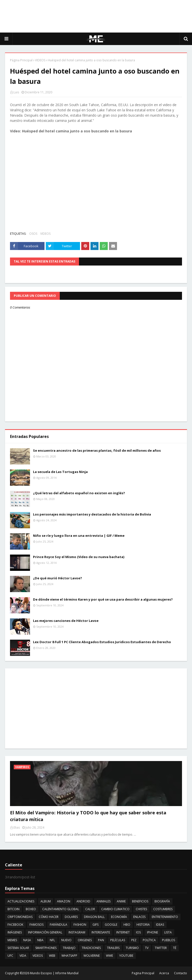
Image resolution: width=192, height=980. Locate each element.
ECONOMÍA (119, 917)
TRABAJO (69, 948)
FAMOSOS (36, 925)
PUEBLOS (168, 940)
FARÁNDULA (58, 925)
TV (147, 948)
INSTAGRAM (77, 932)
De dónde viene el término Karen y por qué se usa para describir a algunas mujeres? (103, 599)
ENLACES (139, 917)
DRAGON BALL (94, 917)
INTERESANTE (101, 932)
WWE (109, 956)
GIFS (95, 925)
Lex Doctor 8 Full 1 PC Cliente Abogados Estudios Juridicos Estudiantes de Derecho (102, 642)
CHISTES (141, 909)
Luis (16, 92)
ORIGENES (85, 940)
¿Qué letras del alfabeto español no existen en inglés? (79, 493)
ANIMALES (103, 901)
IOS (138, 932)
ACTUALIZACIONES (21, 901)
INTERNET (123, 932)
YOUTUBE (126, 956)
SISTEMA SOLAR (18, 948)
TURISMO (132, 948)
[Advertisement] (96, 16)
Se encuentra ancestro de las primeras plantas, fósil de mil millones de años (97, 450)
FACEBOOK (15, 925)
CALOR (90, 909)
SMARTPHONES (46, 948)
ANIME (121, 901)
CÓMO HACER (49, 917)
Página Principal (21, 60)
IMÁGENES (15, 932)
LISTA (168, 932)
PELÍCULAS (118, 940)
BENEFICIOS (140, 901)
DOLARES (71, 917)
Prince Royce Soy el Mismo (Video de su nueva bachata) (79, 557)
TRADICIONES (91, 948)
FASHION (80, 925)
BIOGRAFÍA (162, 901)
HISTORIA (143, 925)
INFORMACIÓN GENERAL (45, 932)
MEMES (12, 940)
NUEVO (66, 940)
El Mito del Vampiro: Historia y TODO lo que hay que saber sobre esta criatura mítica (88, 816)
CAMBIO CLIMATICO (115, 909)
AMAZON (64, 901)
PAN (101, 940)
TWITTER (161, 948)
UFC (10, 956)
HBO (127, 925)
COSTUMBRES (163, 909)
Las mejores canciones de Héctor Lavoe (66, 621)
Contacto (180, 973)
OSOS (33, 234)
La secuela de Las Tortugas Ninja (60, 472)
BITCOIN (13, 909)
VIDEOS (40, 60)
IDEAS (160, 925)
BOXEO (31, 909)
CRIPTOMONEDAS (20, 917)
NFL (52, 940)
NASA (27, 940)
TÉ (175, 948)
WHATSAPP (69, 956)
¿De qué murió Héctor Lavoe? (57, 578)
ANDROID (83, 901)
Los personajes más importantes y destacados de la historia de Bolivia (92, 514)
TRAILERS (113, 948)
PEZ (134, 940)
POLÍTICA (149, 940)
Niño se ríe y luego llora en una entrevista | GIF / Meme (79, 536)
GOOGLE (111, 925)
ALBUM (46, 901)
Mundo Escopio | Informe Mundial (54, 973)
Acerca (164, 973)
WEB (52, 956)
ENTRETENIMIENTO (165, 917)
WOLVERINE (92, 956)
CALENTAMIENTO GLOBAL (61, 909)
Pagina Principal (143, 973)
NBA (40, 940)
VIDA (23, 956)
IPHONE (152, 932)
